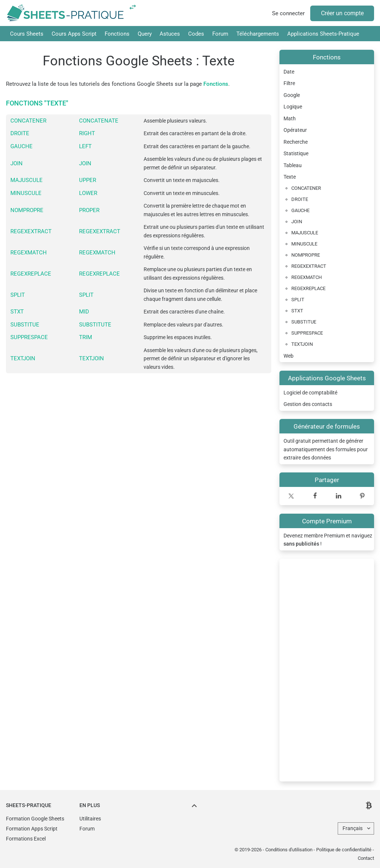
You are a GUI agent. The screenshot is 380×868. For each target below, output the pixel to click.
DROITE (20, 133)
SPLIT (18, 295)
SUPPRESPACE (29, 337)
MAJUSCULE (27, 180)
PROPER (89, 210)
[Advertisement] (327, 670)
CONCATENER (28, 121)
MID (84, 312)
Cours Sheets (27, 34)
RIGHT (87, 133)
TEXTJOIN (23, 358)
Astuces (170, 34)
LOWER (88, 193)
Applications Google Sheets (327, 378)
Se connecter (288, 13)
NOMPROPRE (27, 210)
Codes (196, 34)
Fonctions (117, 34)
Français (353, 828)
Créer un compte (342, 13)
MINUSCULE (26, 193)
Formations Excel (26, 839)
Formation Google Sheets (35, 819)
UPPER (88, 180)
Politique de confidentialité (344, 850)
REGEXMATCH (29, 253)
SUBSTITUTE (95, 325)
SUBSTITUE (25, 325)
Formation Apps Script (32, 829)
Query (145, 34)
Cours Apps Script (74, 34)
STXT (17, 312)
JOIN (17, 163)
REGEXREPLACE (31, 274)
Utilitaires (90, 819)
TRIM (86, 337)
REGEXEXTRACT (31, 231)
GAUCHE (22, 146)
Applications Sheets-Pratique (323, 34)
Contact (366, 858)
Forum (220, 34)
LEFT (85, 146)
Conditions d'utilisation (289, 850)
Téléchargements (258, 34)
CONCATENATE (99, 121)
